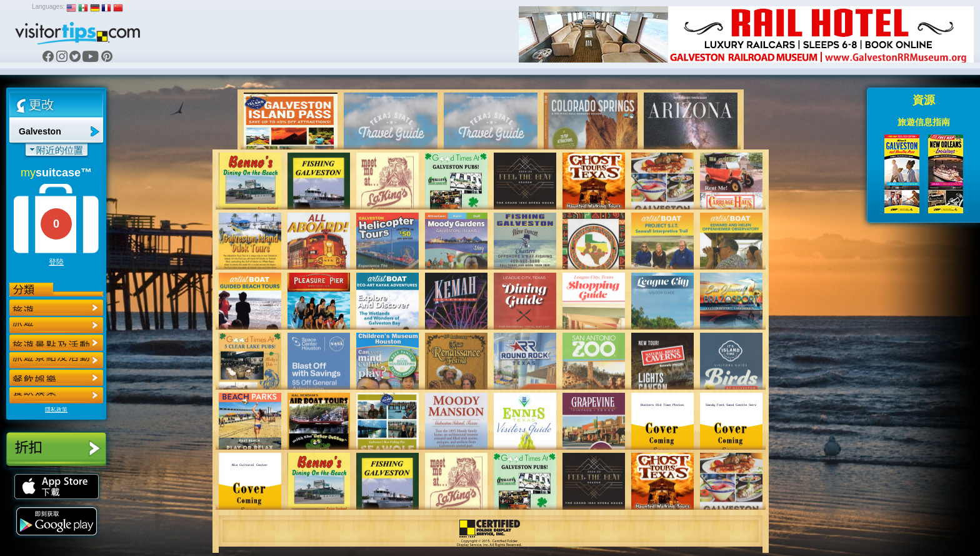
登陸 (56, 262)
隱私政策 (56, 410)
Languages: (48, 7)
